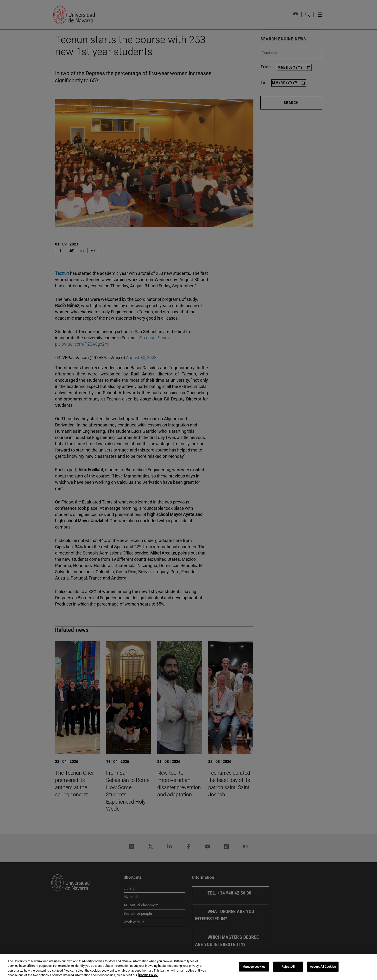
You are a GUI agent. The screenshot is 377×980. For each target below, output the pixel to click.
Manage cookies (254, 967)
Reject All (288, 967)
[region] (188, 967)
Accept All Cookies (323, 967)
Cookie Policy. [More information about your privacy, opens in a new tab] (148, 975)
